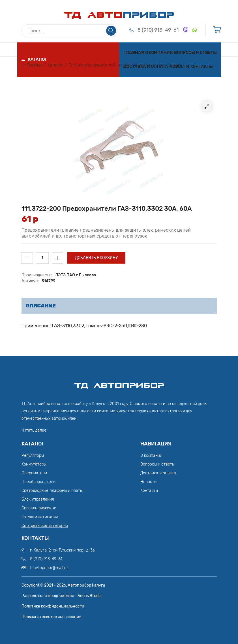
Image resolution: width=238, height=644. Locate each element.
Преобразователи (38, 482)
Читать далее (34, 430)
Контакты (202, 66)
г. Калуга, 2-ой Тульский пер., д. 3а (62, 550)
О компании (159, 53)
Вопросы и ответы (195, 53)
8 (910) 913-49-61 (158, 30)
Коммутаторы (34, 464)
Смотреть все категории (45, 526)
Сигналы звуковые (39, 508)
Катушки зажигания (40, 517)
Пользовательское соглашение (52, 617)
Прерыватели (34, 473)
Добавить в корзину (96, 258)
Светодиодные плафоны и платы (52, 491)
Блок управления (38, 499)
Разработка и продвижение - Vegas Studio (62, 596)
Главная (134, 53)
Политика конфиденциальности (53, 606)
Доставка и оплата (146, 66)
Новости (179, 66)
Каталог (55, 65)
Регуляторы (33, 455)
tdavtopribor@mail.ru (49, 568)
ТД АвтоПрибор (119, 383)
